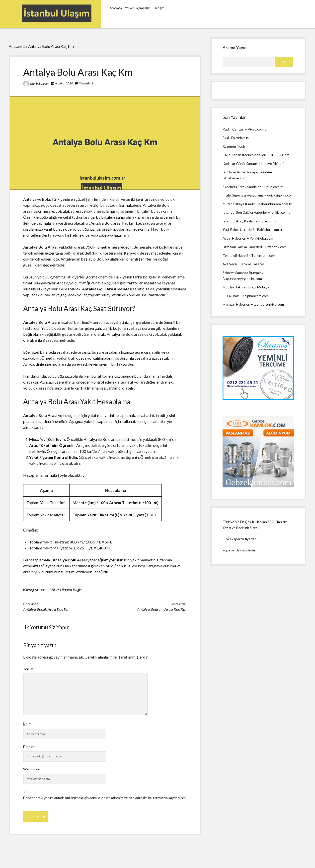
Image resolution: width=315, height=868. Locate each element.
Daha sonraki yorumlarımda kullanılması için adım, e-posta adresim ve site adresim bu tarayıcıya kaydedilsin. (105, 798)
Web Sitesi (32, 769)
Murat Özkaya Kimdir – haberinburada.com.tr (257, 204)
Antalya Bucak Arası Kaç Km (46, 609)
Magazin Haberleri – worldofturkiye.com (253, 304)
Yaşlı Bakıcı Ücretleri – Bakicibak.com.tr (252, 230)
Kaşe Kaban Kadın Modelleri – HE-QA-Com (256, 155)
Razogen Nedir (234, 146)
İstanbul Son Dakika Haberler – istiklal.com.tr (257, 212)
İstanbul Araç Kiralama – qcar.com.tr (250, 221)
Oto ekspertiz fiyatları (239, 539)
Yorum (28, 669)
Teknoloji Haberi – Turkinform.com (249, 255)
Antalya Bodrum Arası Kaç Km (162, 609)
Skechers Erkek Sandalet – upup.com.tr (253, 187)
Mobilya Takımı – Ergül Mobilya (246, 287)
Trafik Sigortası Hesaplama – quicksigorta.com (258, 195)
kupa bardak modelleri (239, 550)
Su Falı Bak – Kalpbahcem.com (246, 296)
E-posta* (30, 747)
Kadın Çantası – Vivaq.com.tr (245, 129)
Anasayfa (116, 8)
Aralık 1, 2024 (64, 83)
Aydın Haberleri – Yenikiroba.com (248, 238)
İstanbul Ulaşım (40, 84)
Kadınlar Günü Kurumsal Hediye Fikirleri (253, 164)
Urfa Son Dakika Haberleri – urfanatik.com (255, 247)
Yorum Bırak (86, 83)
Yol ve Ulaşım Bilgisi (138, 8)
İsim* (27, 724)
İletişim (159, 8)
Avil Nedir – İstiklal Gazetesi (244, 264)
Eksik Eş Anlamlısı (236, 138)
